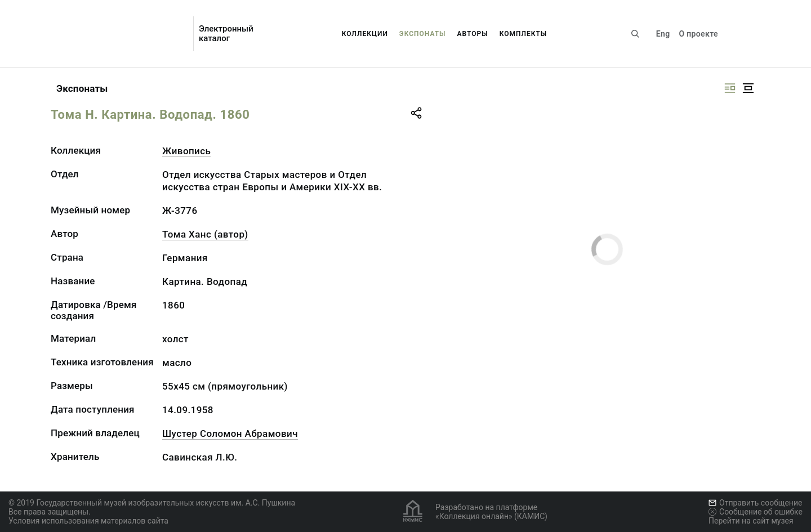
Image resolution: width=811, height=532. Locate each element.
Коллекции (365, 34)
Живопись (186, 151)
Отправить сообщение (755, 503)
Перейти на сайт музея (751, 521)
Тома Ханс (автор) (205, 234)
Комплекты (523, 34)
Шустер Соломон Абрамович (230, 433)
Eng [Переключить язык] (663, 34)
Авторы (473, 34)
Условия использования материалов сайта (88, 521)
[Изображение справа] (730, 88)
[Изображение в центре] (748, 88)
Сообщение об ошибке (756, 512)
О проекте (698, 34)
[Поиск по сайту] (635, 34)
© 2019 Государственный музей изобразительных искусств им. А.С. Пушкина (152, 503)
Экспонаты (423, 34)
